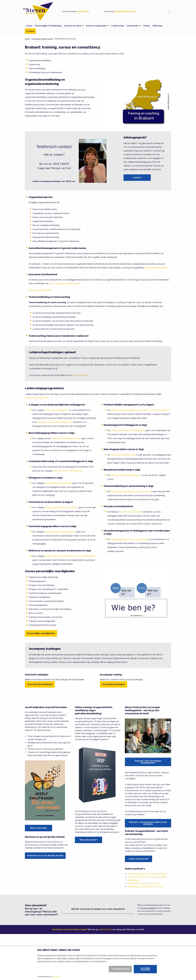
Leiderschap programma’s (37, 398)
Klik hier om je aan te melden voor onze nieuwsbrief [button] (98, 909)
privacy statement (57, 977)
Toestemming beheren (120, 969)
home (27, 39)
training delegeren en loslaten (58, 483)
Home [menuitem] (29, 26)
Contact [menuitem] (30, 31)
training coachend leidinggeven (67, 471)
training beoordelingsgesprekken (66, 438)
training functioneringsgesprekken (60, 532)
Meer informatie (39, 828)
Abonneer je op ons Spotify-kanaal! (45, 856)
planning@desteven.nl (125, 11)
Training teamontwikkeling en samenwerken (131, 491)
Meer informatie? (88, 840)
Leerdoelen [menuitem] (132, 26)
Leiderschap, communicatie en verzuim (145, 887)
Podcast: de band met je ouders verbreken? (147, 874)
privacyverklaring (149, 908)
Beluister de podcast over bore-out (144, 883)
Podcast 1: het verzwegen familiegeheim (148, 762)
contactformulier (81, 375)
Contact (137, 178)
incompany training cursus (42, 39)
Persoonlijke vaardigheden (41, 633)
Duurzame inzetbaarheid (40, 290)
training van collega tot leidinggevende (55, 422)
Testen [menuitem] (146, 26)
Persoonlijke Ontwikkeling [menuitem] (48, 26)
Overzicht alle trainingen (40, 684)
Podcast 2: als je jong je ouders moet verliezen (148, 823)
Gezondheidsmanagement (157, 268)
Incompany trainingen (114, 684)
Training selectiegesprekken (123, 455)
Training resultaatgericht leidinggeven (128, 430)
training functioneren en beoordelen (62, 507)
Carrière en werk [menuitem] (73, 26)
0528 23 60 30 (83, 11)
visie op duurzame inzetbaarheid (64, 283)
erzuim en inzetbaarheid (130, 512)
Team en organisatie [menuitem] (96, 26)
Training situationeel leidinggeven (126, 475)
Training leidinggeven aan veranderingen (129, 539)
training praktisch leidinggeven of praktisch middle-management (140, 410)
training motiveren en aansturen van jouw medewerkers (70, 556)
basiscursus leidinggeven (57, 410)
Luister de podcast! (138, 859)
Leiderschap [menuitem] (117, 26)
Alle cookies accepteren (145, 969)
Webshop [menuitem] (157, 26)
